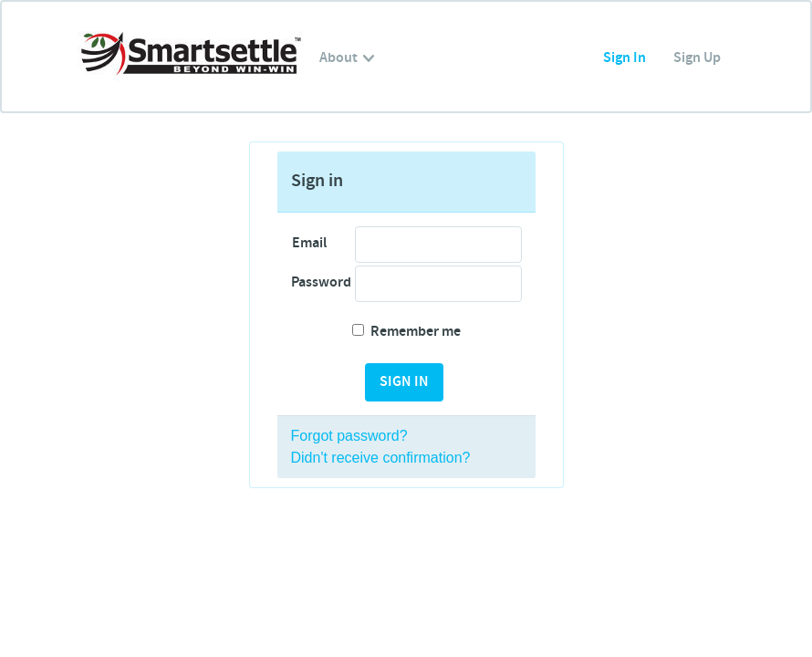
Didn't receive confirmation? (381, 458)
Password (317, 282)
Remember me (406, 332)
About (347, 58)
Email (309, 243)
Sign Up (697, 58)
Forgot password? (349, 436)
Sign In (625, 58)
